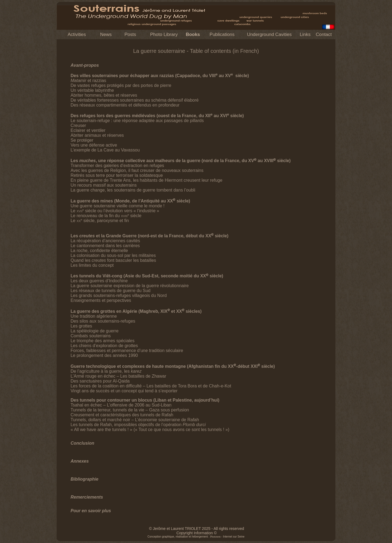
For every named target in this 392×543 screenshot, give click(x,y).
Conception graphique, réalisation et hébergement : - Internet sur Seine (196, 537)
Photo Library (164, 34)
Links (305, 34)
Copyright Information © (197, 533)
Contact (324, 34)
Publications (222, 34)
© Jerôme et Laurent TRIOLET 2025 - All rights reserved (196, 529)
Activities (77, 34)
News (106, 34)
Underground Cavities (269, 34)
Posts (130, 34)
